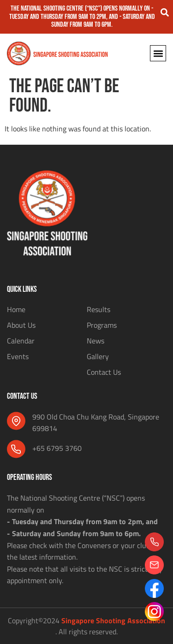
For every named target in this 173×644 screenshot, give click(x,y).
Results (98, 309)
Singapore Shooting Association (113, 620)
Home (16, 309)
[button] (165, 12)
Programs (102, 325)
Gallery (98, 356)
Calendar (21, 341)
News (95, 341)
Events (18, 356)
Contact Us (104, 372)
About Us (21, 325)
